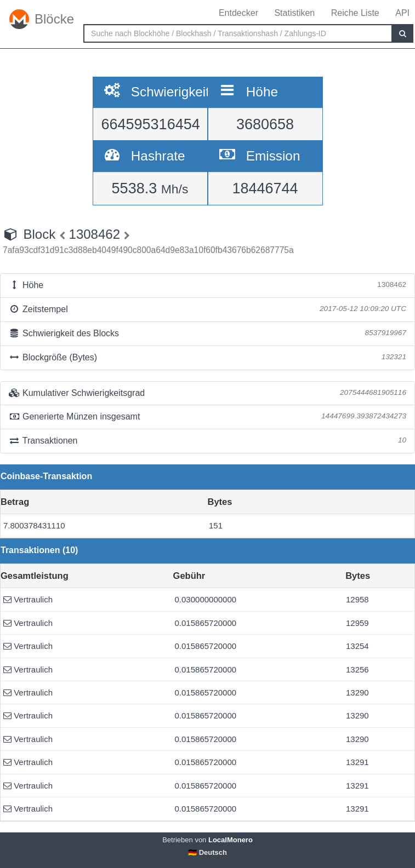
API (402, 13)
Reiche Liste (355, 13)
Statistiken (294, 13)
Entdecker (238, 13)
